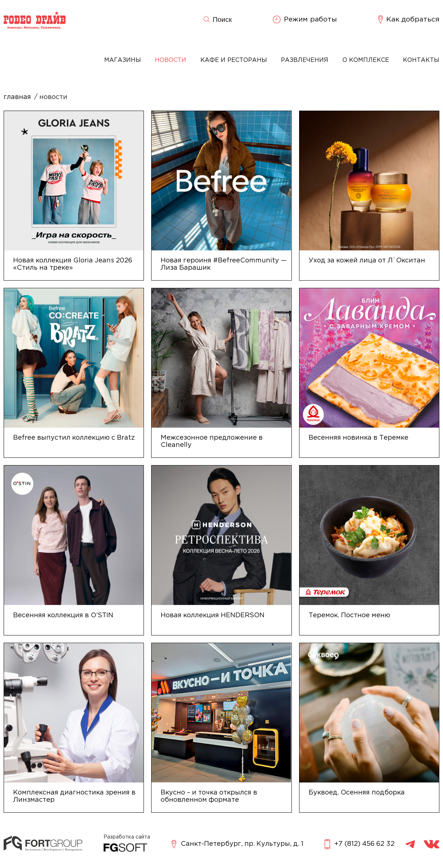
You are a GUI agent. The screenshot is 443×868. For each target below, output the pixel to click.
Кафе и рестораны (234, 60)
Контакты (421, 60)
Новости (170, 60)
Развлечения (305, 60)
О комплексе (366, 60)
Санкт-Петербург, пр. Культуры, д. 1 (238, 844)
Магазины (123, 60)
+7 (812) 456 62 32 (360, 844)
